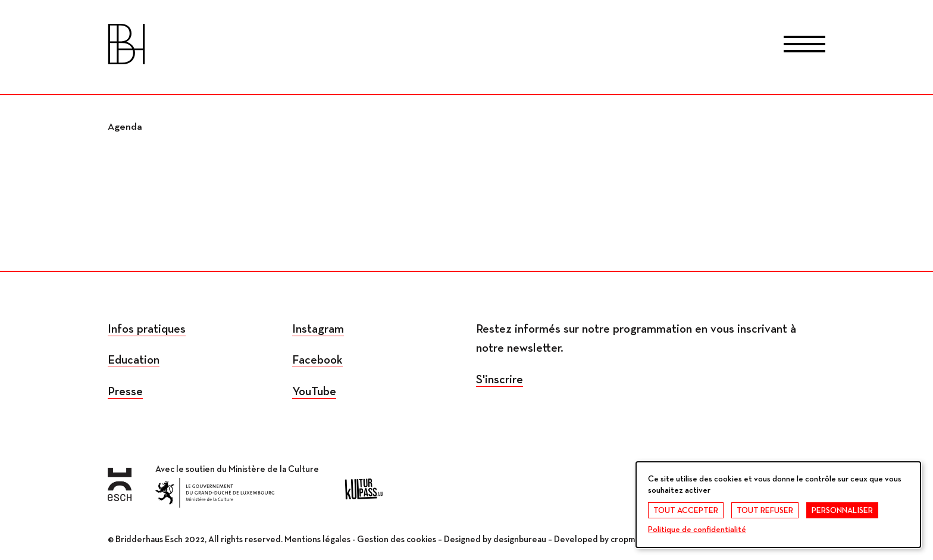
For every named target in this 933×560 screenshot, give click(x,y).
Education (134, 360)
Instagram (318, 329)
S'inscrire (500, 380)
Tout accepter (686, 511)
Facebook (317, 360)
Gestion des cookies (397, 539)
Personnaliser (842, 511)
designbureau (520, 539)
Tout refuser (765, 511)
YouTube (314, 392)
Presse (125, 392)
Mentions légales (317, 539)
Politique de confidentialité (697, 530)
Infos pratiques (147, 329)
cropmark (629, 539)
